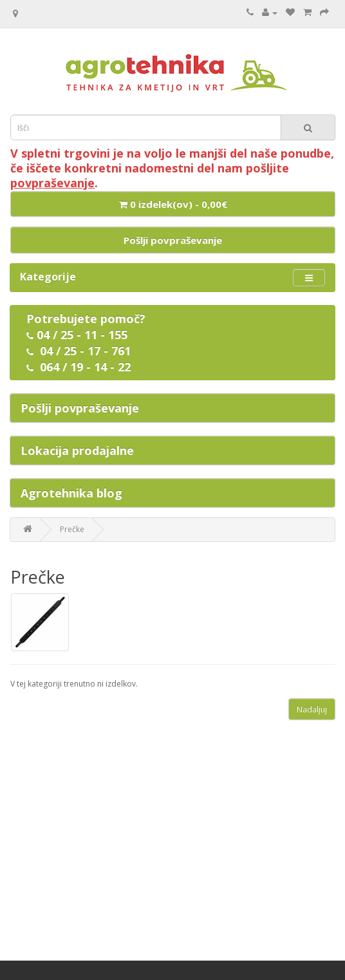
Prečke (72, 529)
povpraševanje (52, 183)
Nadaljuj (312, 709)
